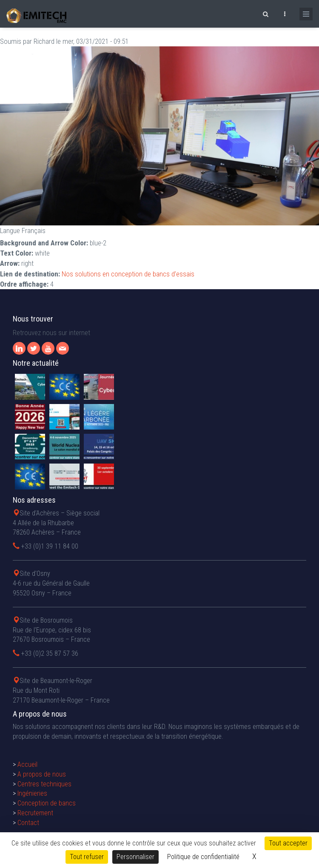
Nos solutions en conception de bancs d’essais (128, 274)
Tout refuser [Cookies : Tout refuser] (87, 857)
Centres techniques (44, 784)
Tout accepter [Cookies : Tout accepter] (288, 843)
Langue (10, 231)
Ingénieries (32, 793)
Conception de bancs (47, 803)
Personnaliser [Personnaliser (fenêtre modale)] (135, 857)
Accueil (27, 764)
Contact (28, 823)
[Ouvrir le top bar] (285, 13)
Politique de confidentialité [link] (203, 857)
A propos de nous (42, 774)
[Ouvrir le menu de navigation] (306, 14)
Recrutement (35, 813)
